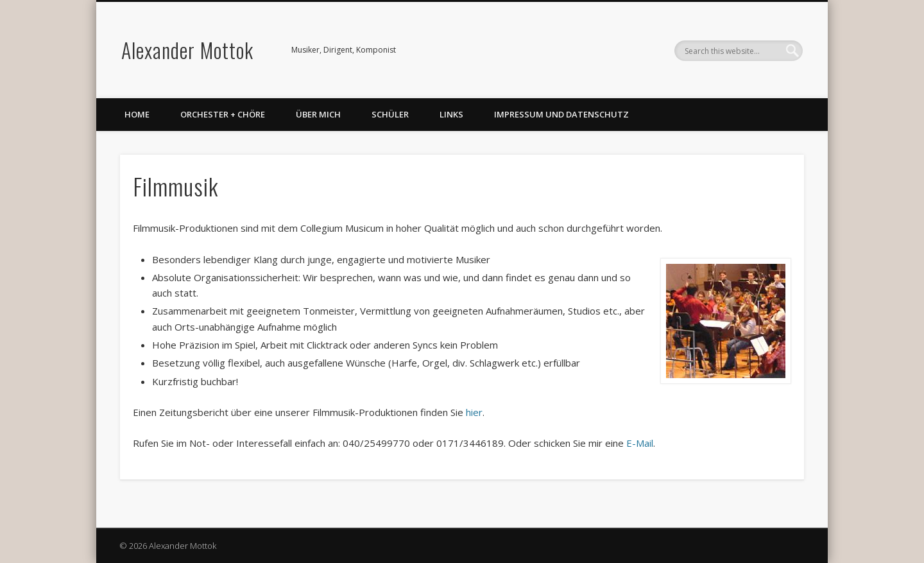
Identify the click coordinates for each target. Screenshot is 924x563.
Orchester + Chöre (223, 114)
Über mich (318, 114)
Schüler (390, 114)
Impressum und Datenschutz (561, 114)
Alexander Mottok (187, 50)
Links (451, 114)
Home (137, 114)
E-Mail (640, 443)
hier (474, 412)
